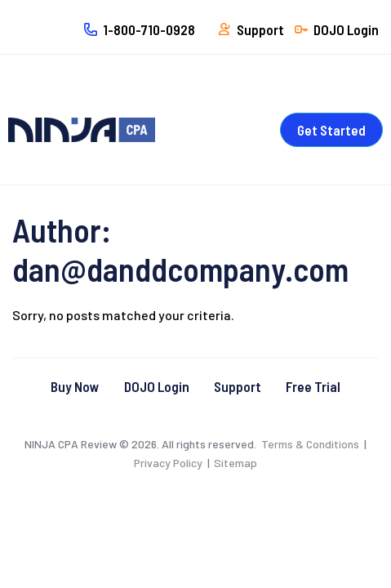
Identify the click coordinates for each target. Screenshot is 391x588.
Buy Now (75, 386)
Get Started (331, 130)
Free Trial (313, 386)
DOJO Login (157, 386)
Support (238, 386)
